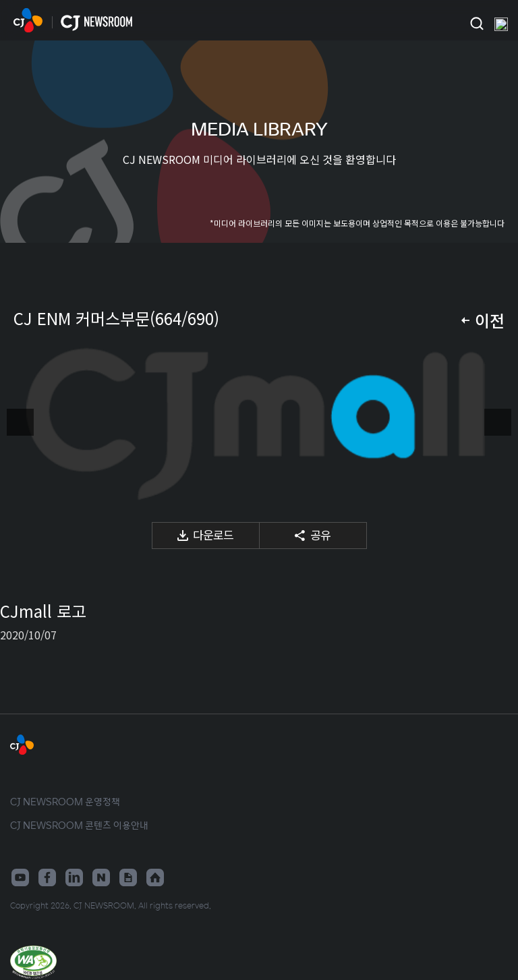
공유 (320, 535)
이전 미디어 (20, 422)
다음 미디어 (498, 422)
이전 (490, 320)
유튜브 (20, 877)
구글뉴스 (128, 877)
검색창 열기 (477, 24)
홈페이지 (155, 877)
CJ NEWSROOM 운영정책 (65, 801)
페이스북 (47, 877)
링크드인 (74, 877)
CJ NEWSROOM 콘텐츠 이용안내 (79, 825)
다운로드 (213, 535)
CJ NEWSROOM (28, 20)
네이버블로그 (101, 877)
